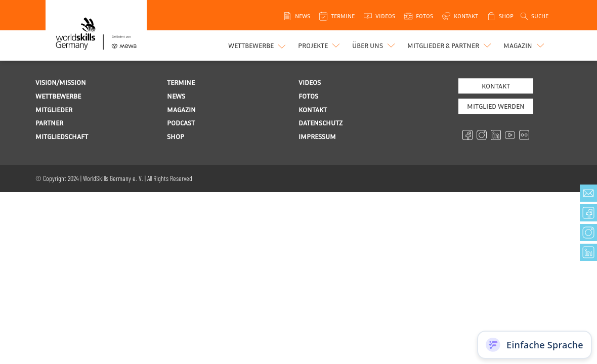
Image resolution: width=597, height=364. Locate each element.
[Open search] (534, 16)
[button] (320, 45)
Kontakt (496, 86)
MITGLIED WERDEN (496, 106)
